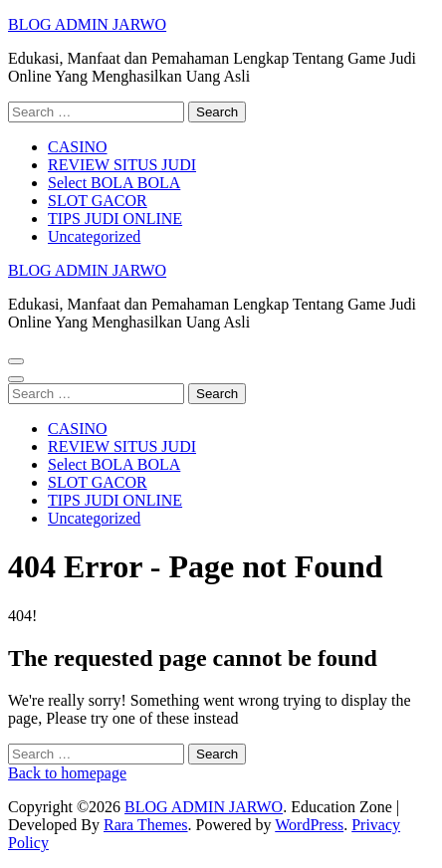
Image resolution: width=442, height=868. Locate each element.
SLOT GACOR (98, 201)
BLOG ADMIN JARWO (87, 24)
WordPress (309, 825)
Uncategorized (94, 236)
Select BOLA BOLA (114, 183)
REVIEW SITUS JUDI (122, 165)
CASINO (78, 147)
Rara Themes (146, 825)
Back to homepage (67, 773)
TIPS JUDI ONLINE (115, 218)
